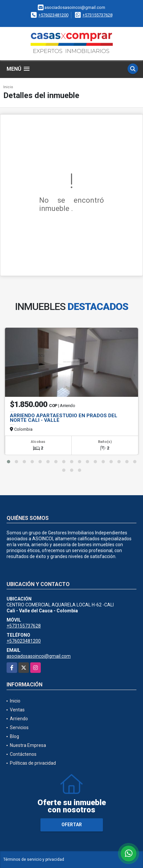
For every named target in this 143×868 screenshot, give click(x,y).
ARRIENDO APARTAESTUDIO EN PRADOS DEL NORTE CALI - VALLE (64, 418)
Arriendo (19, 719)
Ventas (17, 710)
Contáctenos (23, 754)
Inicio (8, 87)
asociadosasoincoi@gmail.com (39, 656)
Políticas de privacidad (33, 763)
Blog (14, 736)
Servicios (19, 728)
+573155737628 (97, 15)
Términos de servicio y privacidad (34, 859)
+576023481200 (53, 15)
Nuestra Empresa (28, 745)
